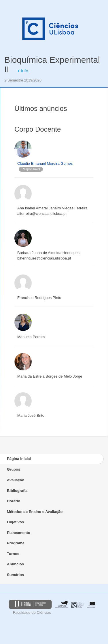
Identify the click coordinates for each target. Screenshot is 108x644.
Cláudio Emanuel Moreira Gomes (45, 163)
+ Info (23, 71)
